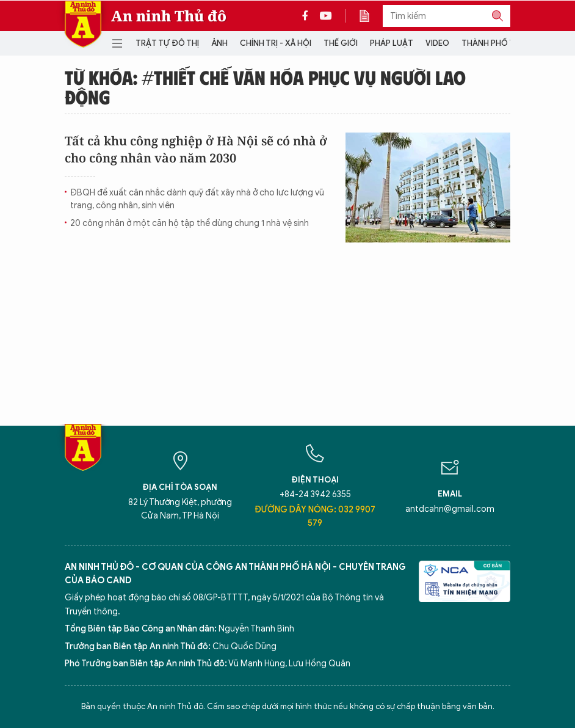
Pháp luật (392, 43)
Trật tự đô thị (167, 43)
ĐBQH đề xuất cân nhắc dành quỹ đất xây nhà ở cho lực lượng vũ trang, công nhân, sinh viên (197, 199)
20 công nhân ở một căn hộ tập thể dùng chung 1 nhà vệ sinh (190, 223)
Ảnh (219, 43)
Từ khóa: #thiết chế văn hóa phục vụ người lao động (265, 87)
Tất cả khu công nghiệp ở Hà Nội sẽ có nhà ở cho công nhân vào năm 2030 (196, 149)
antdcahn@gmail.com (450, 509)
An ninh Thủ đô (169, 16)
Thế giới (341, 43)
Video (437, 43)
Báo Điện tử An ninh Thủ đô (83, 24)
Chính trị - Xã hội (276, 43)
